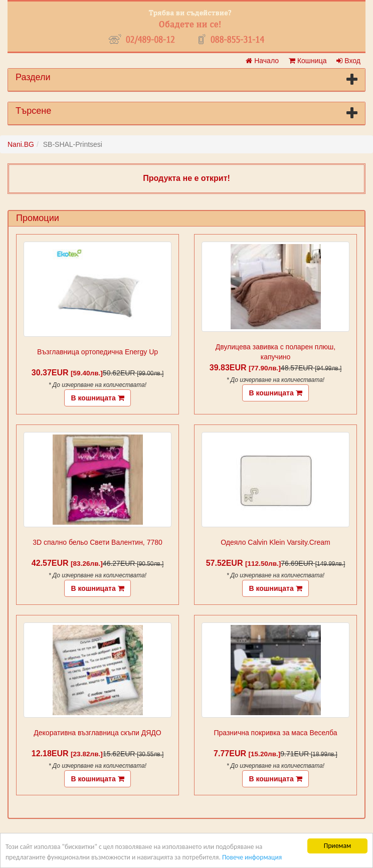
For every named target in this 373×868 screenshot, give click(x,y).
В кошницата (97, 398)
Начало (262, 61)
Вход (348, 61)
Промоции (38, 218)
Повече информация (252, 857)
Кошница (308, 61)
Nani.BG (21, 144)
